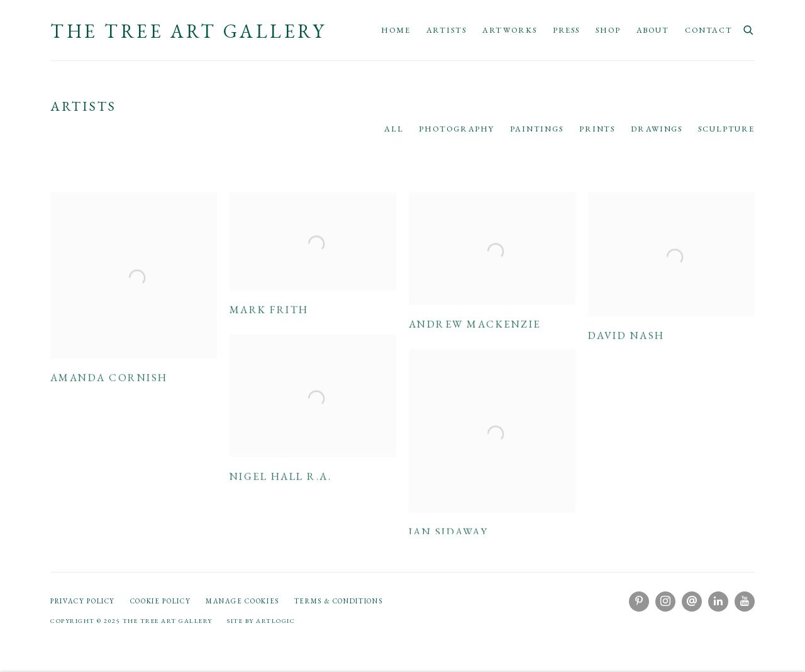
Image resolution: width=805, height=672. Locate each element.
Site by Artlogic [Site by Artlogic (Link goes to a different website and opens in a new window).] (261, 621)
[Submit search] (749, 29)
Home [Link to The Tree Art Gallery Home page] (396, 30)
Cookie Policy (160, 601)
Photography (457, 129)
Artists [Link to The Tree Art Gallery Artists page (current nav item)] (447, 30)
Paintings (537, 129)
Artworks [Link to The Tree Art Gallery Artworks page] (510, 30)
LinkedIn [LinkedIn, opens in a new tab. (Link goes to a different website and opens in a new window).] (718, 602)
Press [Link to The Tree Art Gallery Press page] (566, 30)
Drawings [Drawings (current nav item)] (657, 129)
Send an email (692, 602)
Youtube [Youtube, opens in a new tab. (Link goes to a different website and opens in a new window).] (745, 602)
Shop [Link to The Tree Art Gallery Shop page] (608, 30)
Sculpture (726, 129)
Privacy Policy (83, 601)
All (394, 129)
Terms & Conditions (339, 601)
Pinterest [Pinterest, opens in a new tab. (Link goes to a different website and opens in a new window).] (639, 602)
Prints (597, 129)
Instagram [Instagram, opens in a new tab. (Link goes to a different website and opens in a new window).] (665, 602)
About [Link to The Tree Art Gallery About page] (653, 30)
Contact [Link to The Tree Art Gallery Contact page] (709, 30)
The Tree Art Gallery (188, 31)
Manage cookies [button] (242, 601)
